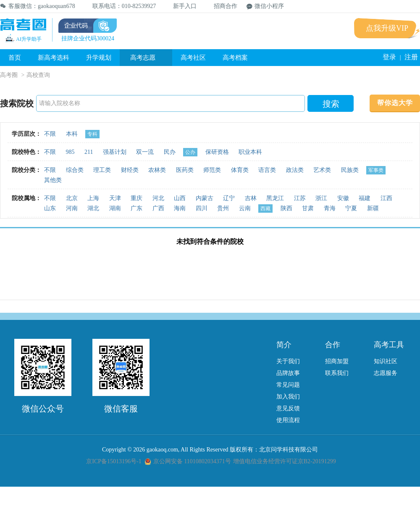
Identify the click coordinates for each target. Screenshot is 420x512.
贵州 (223, 208)
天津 (115, 198)
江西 (386, 198)
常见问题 (288, 385)
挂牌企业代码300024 (88, 38)
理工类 (102, 170)
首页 (15, 58)
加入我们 (288, 397)
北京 (72, 198)
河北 (158, 198)
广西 (158, 208)
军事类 (376, 170)
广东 (136, 208)
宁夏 (351, 208)
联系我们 (337, 373)
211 (89, 152)
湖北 (93, 208)
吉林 (251, 198)
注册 (411, 57)
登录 (389, 57)
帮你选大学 (395, 103)
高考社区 (193, 58)
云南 (245, 208)
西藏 (265, 208)
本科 (72, 134)
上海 (93, 198)
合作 (333, 345)
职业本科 (250, 152)
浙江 (321, 198)
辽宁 (229, 198)
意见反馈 (288, 408)
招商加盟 (337, 361)
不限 (50, 134)
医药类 (185, 170)
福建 (365, 198)
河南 (72, 208)
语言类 (267, 170)
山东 (50, 208)
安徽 (343, 198)
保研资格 (217, 152)
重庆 (136, 198)
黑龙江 (275, 198)
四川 (202, 208)
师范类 (212, 170)
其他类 (53, 180)
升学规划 (99, 58)
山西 (180, 198)
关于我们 (288, 361)
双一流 (145, 152)
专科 (92, 134)
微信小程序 (265, 6)
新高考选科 (54, 58)
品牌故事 (288, 373)
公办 (190, 152)
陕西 (286, 208)
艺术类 (322, 170)
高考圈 (9, 75)
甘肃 (308, 208)
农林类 (157, 170)
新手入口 (181, 6)
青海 (330, 208)
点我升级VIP (387, 28)
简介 (284, 345)
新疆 (373, 208)
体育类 (240, 170)
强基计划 (115, 152)
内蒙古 (205, 198)
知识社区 (386, 361)
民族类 (350, 170)
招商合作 (222, 6)
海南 (180, 208)
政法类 (295, 170)
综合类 (75, 170)
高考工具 (389, 345)
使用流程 (288, 420)
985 (70, 152)
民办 (170, 152)
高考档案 (235, 58)
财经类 (130, 170)
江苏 (300, 198)
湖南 (115, 208)
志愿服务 (386, 373)
